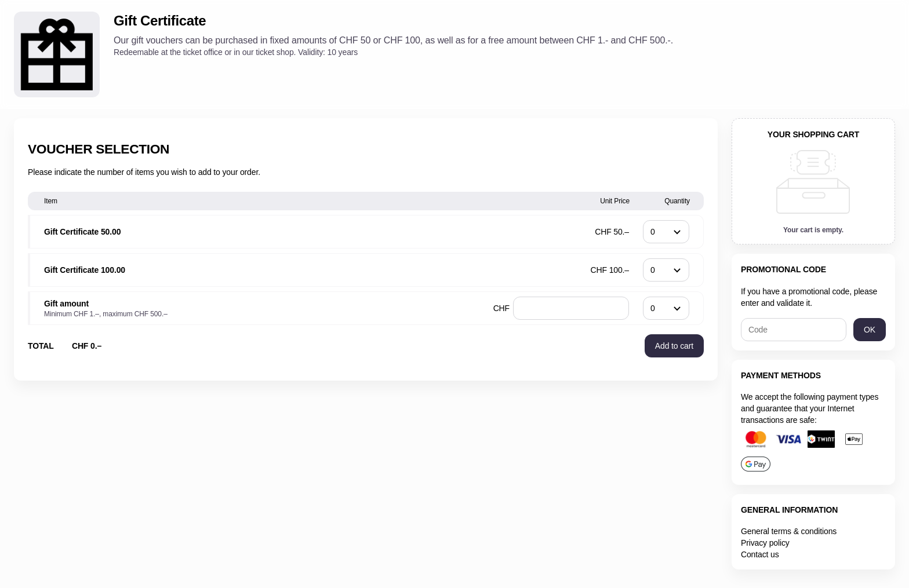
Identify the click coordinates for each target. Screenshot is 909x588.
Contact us (760, 554)
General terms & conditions (789, 531)
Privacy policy (765, 543)
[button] (674, 346)
